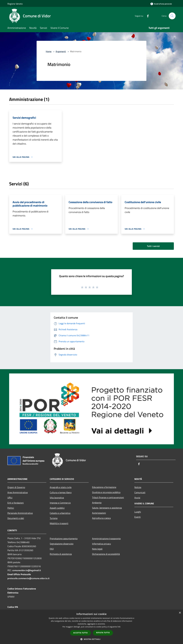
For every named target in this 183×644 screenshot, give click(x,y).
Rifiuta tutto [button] (103, 633)
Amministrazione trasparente (106, 539)
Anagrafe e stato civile (61, 487)
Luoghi (138, 512)
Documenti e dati (16, 518)
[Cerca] (172, 16)
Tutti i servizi (153, 246)
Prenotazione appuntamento (64, 539)
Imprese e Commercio (60, 503)
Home (49, 51)
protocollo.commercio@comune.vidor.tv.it (28, 578)
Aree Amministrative (18, 492)
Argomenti (61, 51)
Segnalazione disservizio (62, 544)
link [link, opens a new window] (119, 627)
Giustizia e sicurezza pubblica (106, 492)
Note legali (97, 549)
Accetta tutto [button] (80, 633)
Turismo (54, 518)
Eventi (138, 517)
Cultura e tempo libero (61, 492)
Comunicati (140, 492)
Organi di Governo (16, 487)
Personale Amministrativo (20, 513)
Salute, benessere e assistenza (107, 508)
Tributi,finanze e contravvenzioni (108, 497)
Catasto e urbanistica (60, 513)
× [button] (180, 613)
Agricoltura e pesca (101, 518)
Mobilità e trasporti (59, 523)
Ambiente (97, 503)
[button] (91, 639)
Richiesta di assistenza (61, 554)
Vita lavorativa (57, 498)
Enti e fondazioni (16, 503)
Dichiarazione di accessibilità (106, 554)
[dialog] (91, 627)
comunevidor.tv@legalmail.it (27, 570)
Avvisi (137, 498)
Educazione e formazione (104, 487)
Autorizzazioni (99, 513)
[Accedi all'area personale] (161, 4)
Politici (11, 508)
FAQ (52, 549)
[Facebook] (147, 16)
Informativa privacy (102, 544)
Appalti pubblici (57, 508)
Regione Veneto (15, 4)
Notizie (138, 487)
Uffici (10, 498)
